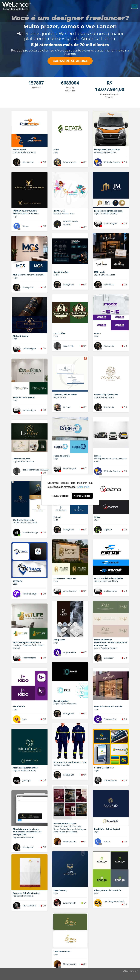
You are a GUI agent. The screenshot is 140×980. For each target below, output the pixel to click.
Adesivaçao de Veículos (105, 152)
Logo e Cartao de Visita (105, 275)
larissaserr (109, 658)
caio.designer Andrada (114, 901)
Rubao (26, 226)
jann (25, 719)
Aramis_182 (68, 346)
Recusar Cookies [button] (60, 496)
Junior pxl (27, 780)
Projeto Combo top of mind (25, 523)
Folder (56, 275)
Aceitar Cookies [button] (82, 496)
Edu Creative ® (29, 906)
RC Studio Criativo (112, 162)
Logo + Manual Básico (104, 397)
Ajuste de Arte (60, 397)
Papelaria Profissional (23, 837)
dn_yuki (67, 407)
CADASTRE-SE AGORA (70, 61)
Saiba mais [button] (83, 487)
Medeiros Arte (70, 842)
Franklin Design (30, 594)
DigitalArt (108, 530)
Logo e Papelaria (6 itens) (24, 152)
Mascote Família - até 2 (64, 213)
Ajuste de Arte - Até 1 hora (106, 581)
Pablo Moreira (70, 162)
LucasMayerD (69, 903)
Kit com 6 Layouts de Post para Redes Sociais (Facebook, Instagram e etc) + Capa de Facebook (70, 829)
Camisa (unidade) (62, 765)
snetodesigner (110, 223)
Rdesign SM (28, 162)
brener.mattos (110, 780)
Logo (56, 152)
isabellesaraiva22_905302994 (36, 470)
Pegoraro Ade (69, 652)
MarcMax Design (30, 532)
